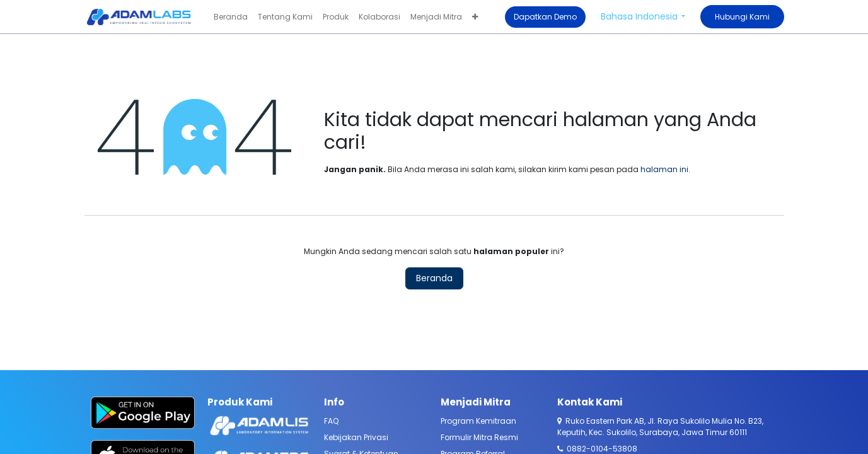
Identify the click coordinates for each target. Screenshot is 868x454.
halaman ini (664, 169)
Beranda (434, 278)
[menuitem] (231, 17)
